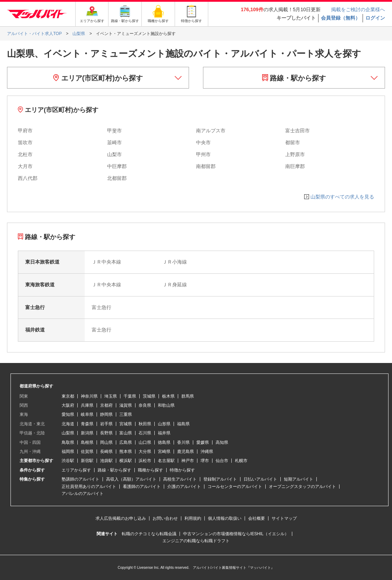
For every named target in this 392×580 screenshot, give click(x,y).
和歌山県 (166, 405)
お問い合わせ (165, 518)
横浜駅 (126, 461)
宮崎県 (164, 452)
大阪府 (68, 405)
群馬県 (188, 396)
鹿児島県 (185, 452)
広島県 (126, 442)
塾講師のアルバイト (80, 479)
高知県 (222, 442)
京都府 (106, 405)
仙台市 (222, 461)
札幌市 (241, 461)
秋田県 (145, 424)
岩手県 (106, 424)
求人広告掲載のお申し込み (121, 518)
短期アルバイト (299, 479)
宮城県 (126, 424)
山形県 (164, 424)
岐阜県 (87, 414)
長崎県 (106, 452)
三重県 (126, 414)
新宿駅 (87, 461)
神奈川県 (89, 396)
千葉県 (130, 396)
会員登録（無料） (341, 18)
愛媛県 (203, 442)
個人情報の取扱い (225, 518)
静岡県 (106, 414)
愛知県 (68, 414)
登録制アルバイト (220, 479)
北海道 (68, 424)
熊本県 (126, 452)
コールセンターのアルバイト (235, 487)
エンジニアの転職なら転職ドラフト (196, 541)
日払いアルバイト (260, 479)
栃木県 (168, 396)
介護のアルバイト (184, 487)
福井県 (164, 433)
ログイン (375, 18)
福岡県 (68, 452)
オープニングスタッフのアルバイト (302, 487)
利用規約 (193, 518)
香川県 (183, 442)
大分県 (145, 452)
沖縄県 (207, 452)
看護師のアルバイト (142, 487)
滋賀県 (126, 405)
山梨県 (68, 433)
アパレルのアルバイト (83, 494)
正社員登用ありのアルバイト (89, 487)
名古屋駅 (166, 461)
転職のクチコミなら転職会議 (149, 534)
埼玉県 (111, 396)
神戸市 (188, 461)
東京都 (68, 396)
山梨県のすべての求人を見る (342, 197)
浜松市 (145, 461)
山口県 (145, 442)
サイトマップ (284, 518)
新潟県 (87, 433)
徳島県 (164, 442)
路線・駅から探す (294, 78)
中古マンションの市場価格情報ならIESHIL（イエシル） (236, 534)
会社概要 (257, 518)
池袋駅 (106, 461)
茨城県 (149, 396)
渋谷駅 (68, 461)
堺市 (205, 461)
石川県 (145, 433)
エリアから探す (76, 470)
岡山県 (106, 442)
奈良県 (145, 405)
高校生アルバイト (180, 479)
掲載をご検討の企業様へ (358, 9)
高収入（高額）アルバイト (131, 479)
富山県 (126, 433)
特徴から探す (182, 470)
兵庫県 (87, 405)
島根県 (87, 442)
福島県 (183, 424)
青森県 (87, 424)
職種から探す (150, 470)
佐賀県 (87, 452)
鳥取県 (68, 442)
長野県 (106, 433)
